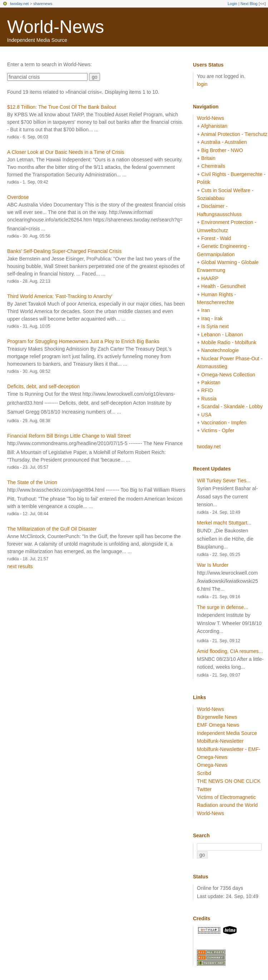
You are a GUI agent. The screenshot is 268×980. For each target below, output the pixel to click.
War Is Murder (213, 565)
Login (232, 4)
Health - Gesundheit (224, 286)
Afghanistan (214, 126)
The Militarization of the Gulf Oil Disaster (52, 529)
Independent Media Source (227, 733)
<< (262, 4)
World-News (56, 27)
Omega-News (212, 765)
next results (20, 566)
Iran (205, 310)
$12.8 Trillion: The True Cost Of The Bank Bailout (62, 107)
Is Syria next (215, 326)
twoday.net (19, 4)
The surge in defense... (222, 607)
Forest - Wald (216, 238)
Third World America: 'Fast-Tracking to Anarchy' (60, 296)
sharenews (43, 4)
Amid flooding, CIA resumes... (230, 651)
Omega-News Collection (228, 375)
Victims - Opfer (218, 430)
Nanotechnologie (220, 350)
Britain (208, 158)
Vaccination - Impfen (224, 423)
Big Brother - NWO (222, 150)
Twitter (204, 789)
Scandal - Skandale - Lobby (232, 406)
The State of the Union (32, 482)
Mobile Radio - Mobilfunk (229, 342)
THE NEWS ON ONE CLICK (229, 781)
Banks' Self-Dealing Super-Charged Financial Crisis (64, 251)
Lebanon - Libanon (222, 335)
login (202, 84)
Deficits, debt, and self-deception (43, 386)
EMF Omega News (218, 725)
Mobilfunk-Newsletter (220, 741)
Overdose (18, 197)
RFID (207, 390)
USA (206, 415)
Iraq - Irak (212, 318)
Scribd (204, 773)
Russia (209, 399)
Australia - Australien (224, 142)
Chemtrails (213, 166)
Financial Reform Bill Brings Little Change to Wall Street (69, 436)
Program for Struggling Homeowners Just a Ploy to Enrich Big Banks (83, 341)
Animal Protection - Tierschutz (234, 134)
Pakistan (211, 382)
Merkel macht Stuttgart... (224, 523)
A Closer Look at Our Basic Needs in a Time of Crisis (66, 152)
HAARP (210, 278)
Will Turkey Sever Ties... (224, 481)
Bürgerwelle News (217, 717)
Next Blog (249, 4)
